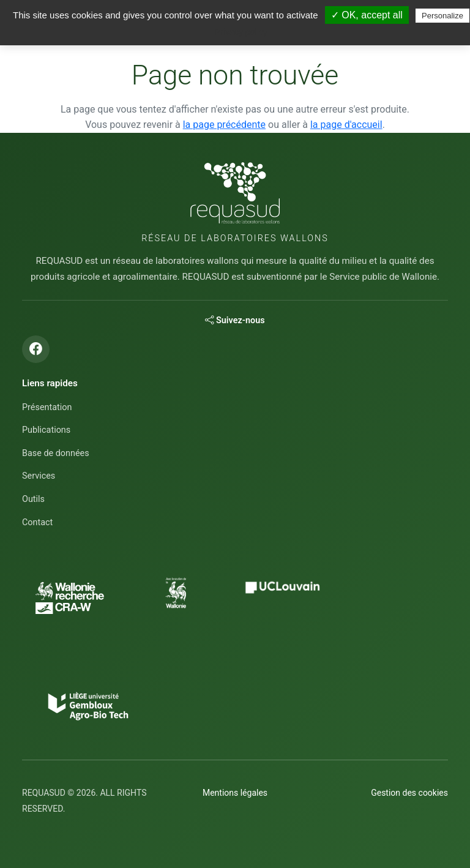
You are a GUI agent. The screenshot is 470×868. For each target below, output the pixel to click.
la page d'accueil (346, 125)
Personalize (442, 16)
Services (39, 476)
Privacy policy (241, 32)
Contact (37, 522)
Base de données (56, 453)
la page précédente (224, 125)
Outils (33, 499)
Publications (46, 430)
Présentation (47, 407)
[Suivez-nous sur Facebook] (36, 349)
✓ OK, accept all (367, 15)
